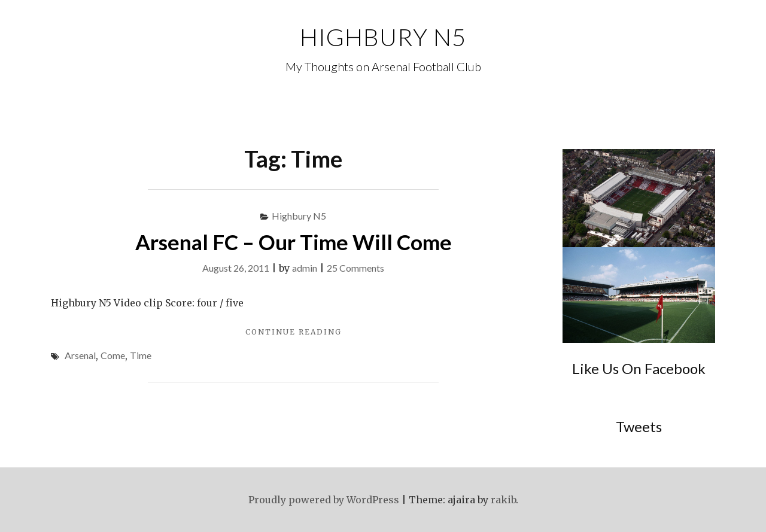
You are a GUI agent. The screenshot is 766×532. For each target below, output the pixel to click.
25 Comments (355, 268)
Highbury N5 (383, 37)
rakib (503, 500)
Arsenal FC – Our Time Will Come (294, 242)
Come (113, 355)
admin (305, 268)
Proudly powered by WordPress (324, 500)
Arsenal (80, 355)
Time (141, 355)
